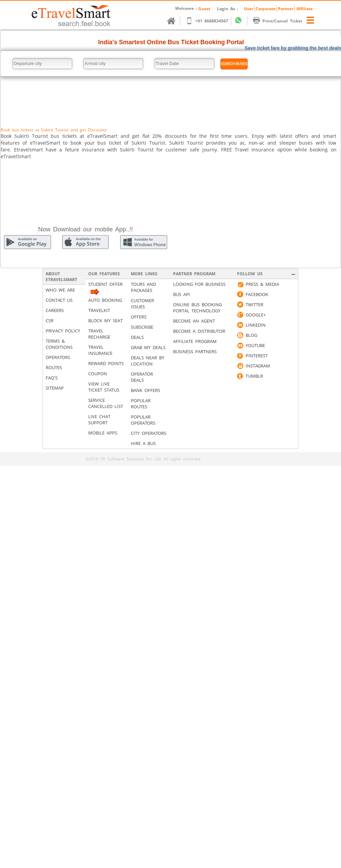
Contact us (59, 300)
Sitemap (55, 388)
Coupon (98, 374)
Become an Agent (194, 321)
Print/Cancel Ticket (281, 21)
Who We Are (60, 290)
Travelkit (99, 310)
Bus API (182, 294)
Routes (54, 367)
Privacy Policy (63, 331)
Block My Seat (105, 321)
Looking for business (199, 284)
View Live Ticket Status (104, 387)
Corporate (266, 9)
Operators (58, 357)
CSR (50, 321)
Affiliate (305, 9)
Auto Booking (105, 300)
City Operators (149, 433)
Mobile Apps (103, 433)
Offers (139, 317)
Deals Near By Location (148, 361)
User (249, 9)
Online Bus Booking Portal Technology (197, 308)
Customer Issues (142, 304)
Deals (137, 337)
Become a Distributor (199, 331)
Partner (286, 9)
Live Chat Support (99, 420)
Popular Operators (143, 420)
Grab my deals (148, 347)
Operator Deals (142, 377)
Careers (55, 310)
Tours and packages (143, 287)
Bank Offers (145, 390)
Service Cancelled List (106, 403)
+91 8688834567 (210, 21)
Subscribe (142, 327)
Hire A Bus (143, 443)
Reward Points (106, 363)
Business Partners (195, 351)
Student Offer (105, 284)
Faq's (52, 378)
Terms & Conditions (59, 344)
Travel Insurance (100, 350)
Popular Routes (141, 404)
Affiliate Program (195, 341)
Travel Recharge (99, 334)
